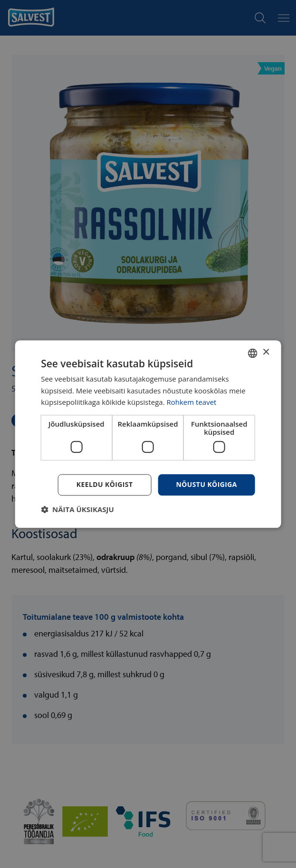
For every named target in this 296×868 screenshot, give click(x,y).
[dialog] (148, 434)
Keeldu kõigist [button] (105, 484)
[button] (77, 509)
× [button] (266, 352)
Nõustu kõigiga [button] (206, 484)
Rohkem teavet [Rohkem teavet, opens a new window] (192, 402)
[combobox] (253, 353)
